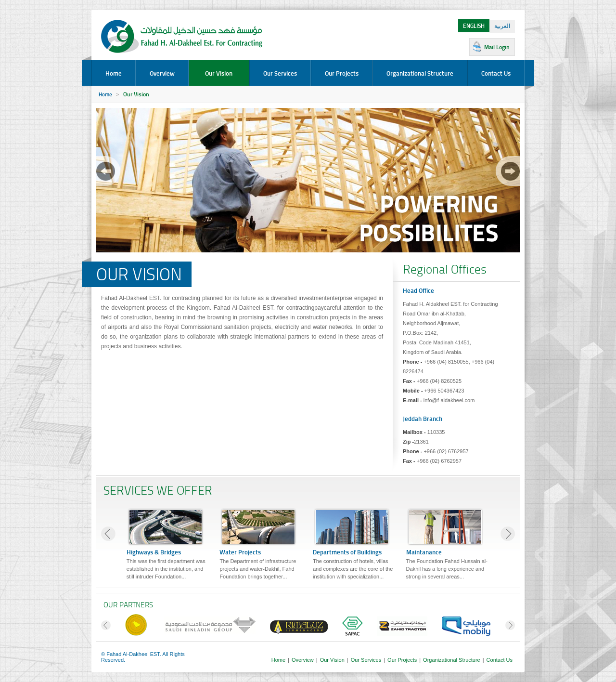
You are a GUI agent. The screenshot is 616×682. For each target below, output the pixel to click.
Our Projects (342, 73)
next (508, 171)
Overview (162, 73)
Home (114, 73)
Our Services (280, 73)
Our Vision (219, 73)
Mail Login (497, 47)
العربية (502, 26)
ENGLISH (474, 26)
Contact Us (496, 73)
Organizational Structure (420, 73)
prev (108, 171)
